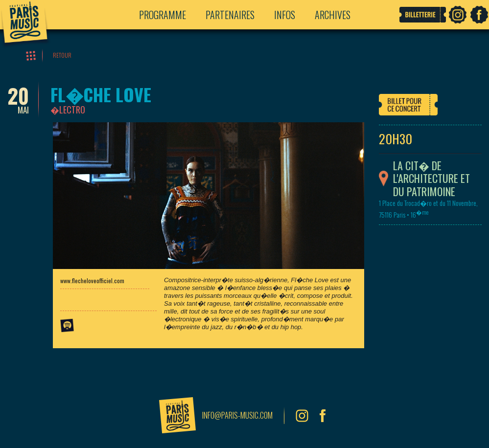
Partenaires (230, 15)
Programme (163, 15)
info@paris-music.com (237, 415)
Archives (333, 15)
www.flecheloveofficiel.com (92, 280)
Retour (62, 55)
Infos (285, 15)
